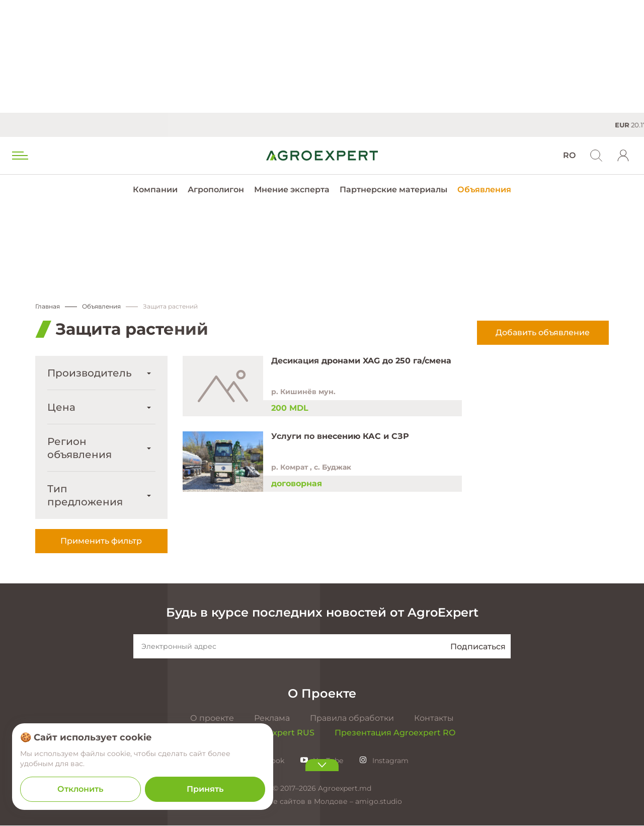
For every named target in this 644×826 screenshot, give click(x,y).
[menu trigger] (19, 156)
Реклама (272, 719)
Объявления (484, 190)
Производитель (90, 373)
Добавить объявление (543, 333)
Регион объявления (79, 448)
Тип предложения (85, 496)
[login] (623, 156)
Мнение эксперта (292, 190)
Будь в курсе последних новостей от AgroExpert (322, 613)
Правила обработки (352, 719)
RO (569, 155)
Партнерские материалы (393, 190)
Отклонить (80, 789)
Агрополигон (216, 190)
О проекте (212, 719)
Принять (205, 789)
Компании (155, 190)
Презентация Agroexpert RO (395, 733)
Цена (61, 408)
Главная (48, 307)
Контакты (434, 719)
